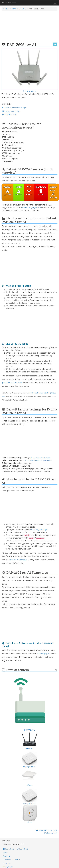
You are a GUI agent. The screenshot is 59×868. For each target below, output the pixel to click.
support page (43, 654)
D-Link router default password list (38, 461)
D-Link (23, 9)
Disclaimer (7, 863)
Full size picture (29, 91)
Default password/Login (14, 108)
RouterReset (9, 3)
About (5, 853)
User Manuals (9, 115)
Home (6, 9)
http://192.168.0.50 (39, 530)
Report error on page (47, 832)
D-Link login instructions (40, 458)
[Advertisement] (29, 28)
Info (14, 9)
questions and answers (12, 383)
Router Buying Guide (31, 208)
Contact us (7, 856)
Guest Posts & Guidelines (12, 860)
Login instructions (11, 111)
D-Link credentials (18, 560)
